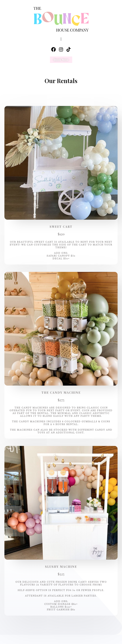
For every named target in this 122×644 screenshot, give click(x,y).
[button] (61, 39)
